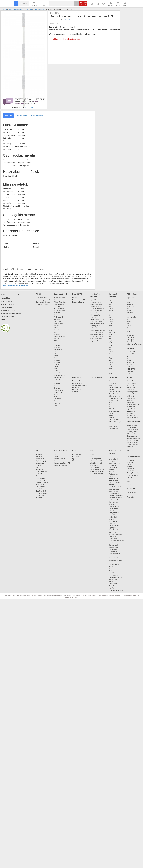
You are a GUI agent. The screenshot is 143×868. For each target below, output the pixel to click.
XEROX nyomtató (132, 445)
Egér (110, 381)
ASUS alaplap (41, 478)
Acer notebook (59, 390)
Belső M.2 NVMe (42, 493)
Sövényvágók (114, 517)
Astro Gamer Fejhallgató (134, 344)
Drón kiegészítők (96, 459)
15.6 (110, 405)
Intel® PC (130, 373)
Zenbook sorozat (60, 375)
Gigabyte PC (131, 363)
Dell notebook (59, 324)
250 (55, 358)
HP (128, 308)
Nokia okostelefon (96, 302)
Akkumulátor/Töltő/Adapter (99, 461)
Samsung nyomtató (133, 425)
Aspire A (57, 403)
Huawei (111, 311)
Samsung (112, 332)
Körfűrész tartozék (114, 489)
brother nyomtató (132, 443)
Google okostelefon (97, 334)
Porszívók (112, 588)
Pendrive (111, 390)
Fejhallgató (130, 338)
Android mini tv (96, 377)
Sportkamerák (95, 467)
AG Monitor (130, 403)
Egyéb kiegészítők (114, 411)
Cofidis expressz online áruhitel (11, 295)
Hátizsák (111, 409)
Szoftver (75, 451)
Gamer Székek (113, 394)
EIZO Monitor (131, 411)
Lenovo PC (130, 354)
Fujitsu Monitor (131, 409)
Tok (110, 306)
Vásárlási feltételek (7, 301)
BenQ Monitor (131, 400)
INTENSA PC (131, 369)
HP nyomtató (131, 434)
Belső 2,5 (39, 489)
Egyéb (111, 309)
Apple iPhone (95, 300)
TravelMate (58, 399)
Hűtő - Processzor (42, 472)
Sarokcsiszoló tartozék (116, 498)
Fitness (129, 495)
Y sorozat (57, 345)
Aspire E (57, 397)
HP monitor (130, 385)
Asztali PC (130, 348)
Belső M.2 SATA (41, 491)
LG (110, 354)
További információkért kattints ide (16, 286)
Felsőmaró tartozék (115, 500)
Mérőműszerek (113, 575)
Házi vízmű (112, 532)
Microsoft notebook (60, 302)
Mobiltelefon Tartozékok (116, 398)
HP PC (129, 358)
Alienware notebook (60, 300)
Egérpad (111, 413)
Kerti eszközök (113, 508)
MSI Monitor (131, 413)
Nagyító (129, 467)
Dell (128, 328)
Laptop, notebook (61, 294)
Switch (56, 395)
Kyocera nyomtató (132, 436)
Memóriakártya (113, 383)
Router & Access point (61, 465)
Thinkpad (57, 343)
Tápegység (40, 470)
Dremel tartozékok (116, 478)
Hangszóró (130, 335)
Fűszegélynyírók (114, 513)
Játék (129, 481)
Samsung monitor (132, 392)
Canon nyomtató (132, 432)
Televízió (130, 451)
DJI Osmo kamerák (97, 474)
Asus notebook (59, 373)
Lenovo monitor (132, 383)
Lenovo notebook (60, 336)
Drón (92, 454)
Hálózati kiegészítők (61, 461)
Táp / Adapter (113, 426)
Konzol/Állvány (113, 428)
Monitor (130, 377)
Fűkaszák (112, 524)
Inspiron (57, 326)
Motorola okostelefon (97, 319)
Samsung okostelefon (97, 309)
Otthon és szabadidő (134, 456)
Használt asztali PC (79, 300)
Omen (56, 367)
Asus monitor (131, 394)
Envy (56, 369)
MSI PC (129, 365)
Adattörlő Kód (6, 298)
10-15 (110, 403)
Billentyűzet (112, 385)
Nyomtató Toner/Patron (134, 438)
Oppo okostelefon (96, 341)
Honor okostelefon (96, 322)
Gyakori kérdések (7, 307)
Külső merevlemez (114, 396)
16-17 (110, 407)
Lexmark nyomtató (133, 430)
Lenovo (129, 302)
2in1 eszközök (131, 317)
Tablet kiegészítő (132, 306)
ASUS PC (130, 367)
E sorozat (57, 315)
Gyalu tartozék (113, 502)
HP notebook (58, 349)
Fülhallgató (130, 340)
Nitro (56, 405)
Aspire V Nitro (59, 392)
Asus (128, 300)
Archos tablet (131, 315)
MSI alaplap (40, 485)
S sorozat (57, 388)
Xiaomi (111, 322)
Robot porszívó (77, 383)
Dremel (68, 20)
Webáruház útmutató (8, 304)
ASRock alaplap (42, 480)
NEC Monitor (131, 415)
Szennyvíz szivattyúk (115, 534)
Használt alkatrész (78, 302)
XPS (56, 332)
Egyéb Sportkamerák (98, 470)
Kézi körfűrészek (115, 564)
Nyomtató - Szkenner (134, 422)
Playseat (111, 418)
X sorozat (57, 382)
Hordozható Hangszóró (134, 342)
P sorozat (57, 384)
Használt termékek (42, 304)
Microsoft (130, 313)
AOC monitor (131, 396)
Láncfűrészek (114, 521)
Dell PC (129, 356)
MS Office (75, 457)
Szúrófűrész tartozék (115, 487)
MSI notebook (59, 317)
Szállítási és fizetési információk (11, 314)
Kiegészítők (113, 377)
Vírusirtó (75, 461)
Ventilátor (130, 477)
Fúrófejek (113, 461)
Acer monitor (131, 387)
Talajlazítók (112, 515)
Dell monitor (130, 381)
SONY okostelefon (96, 311)
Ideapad (57, 339)
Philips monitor (131, 398)
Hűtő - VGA (40, 474)
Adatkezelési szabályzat (9, 311)
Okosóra (93, 317)
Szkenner (130, 447)
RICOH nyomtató (132, 440)
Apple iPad (130, 298)
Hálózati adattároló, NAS (62, 463)
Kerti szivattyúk (113, 530)
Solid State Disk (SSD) (43, 487)
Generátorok (113, 586)
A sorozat (57, 313)
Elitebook (57, 362)
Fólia (110, 302)
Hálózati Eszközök (61, 451)
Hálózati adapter (59, 459)
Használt (75, 298)
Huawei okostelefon (97, 313)
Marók (112, 569)
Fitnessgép (130, 497)
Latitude (57, 330)
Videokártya (40, 463)
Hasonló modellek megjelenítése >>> (64, 39)
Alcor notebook (59, 308)
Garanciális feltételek (8, 317)
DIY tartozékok (113, 481)
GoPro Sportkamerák (97, 472)
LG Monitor (130, 390)
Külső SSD (40, 498)
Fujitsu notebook (59, 311)
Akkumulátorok (114, 459)
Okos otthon (77, 377)
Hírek (3, 320)
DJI (92, 457)
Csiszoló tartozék (114, 491)
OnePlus (111, 343)
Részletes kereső (83, 4)
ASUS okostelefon (96, 304)
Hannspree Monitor (133, 405)
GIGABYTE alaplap (43, 482)
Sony (110, 365)
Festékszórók (113, 584)
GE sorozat (58, 319)
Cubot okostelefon (96, 339)
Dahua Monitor (131, 407)
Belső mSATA (41, 495)
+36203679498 (30, 108)
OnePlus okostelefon (97, 324)
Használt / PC (77, 294)
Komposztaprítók (114, 526)
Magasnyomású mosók (116, 590)
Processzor (40, 454)
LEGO (129, 485)
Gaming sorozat (60, 377)
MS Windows (77, 454)
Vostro (56, 328)
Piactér (39, 294)
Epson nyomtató (132, 427)
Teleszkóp (130, 462)
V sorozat (57, 347)
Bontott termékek (42, 298)
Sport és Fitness (133, 489)
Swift (56, 401)
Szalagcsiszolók (114, 558)
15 (55, 352)
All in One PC (131, 352)
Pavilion (57, 356)
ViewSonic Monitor (133, 418)
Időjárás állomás (132, 471)
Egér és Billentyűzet (115, 387)
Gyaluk (114, 567)
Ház (37, 467)
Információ (43, 4)
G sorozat (57, 334)
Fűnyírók (111, 511)
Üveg (110, 304)
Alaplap (38, 476)
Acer (128, 324)
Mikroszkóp (130, 460)
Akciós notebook (59, 298)
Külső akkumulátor (114, 392)
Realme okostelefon (97, 337)
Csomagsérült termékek (44, 302)
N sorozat (57, 379)
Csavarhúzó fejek (115, 463)
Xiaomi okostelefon (96, 306)
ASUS (129, 321)
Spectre (57, 364)
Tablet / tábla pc (132, 294)
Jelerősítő (57, 457)
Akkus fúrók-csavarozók (116, 541)
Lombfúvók (112, 519)
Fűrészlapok (114, 465)
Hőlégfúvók (112, 582)
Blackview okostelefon (97, 330)
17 (55, 354)
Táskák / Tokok (113, 400)
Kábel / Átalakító (114, 420)
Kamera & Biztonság (79, 381)
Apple (110, 300)
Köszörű (57, 20)
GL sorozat (58, 321)
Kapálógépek (113, 528)
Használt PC (131, 360)
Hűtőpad (111, 415)
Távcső (129, 464)
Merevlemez (40, 459)
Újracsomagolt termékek (44, 300)
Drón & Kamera (96, 451)
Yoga (56, 341)
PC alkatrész (41, 451)
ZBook (56, 371)
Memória (39, 457)
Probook (57, 360)
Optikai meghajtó (41, 461)
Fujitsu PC (130, 371)
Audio (129, 332)
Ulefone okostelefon (97, 332)
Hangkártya (40, 465)
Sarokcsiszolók (114, 547)
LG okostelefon (95, 315)
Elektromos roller (132, 493)
